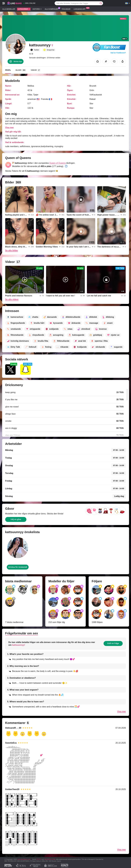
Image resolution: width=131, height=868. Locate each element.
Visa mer (9, 127)
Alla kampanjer (52, 9)
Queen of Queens (57, 163)
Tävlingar (66, 9)
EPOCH (39, 859)
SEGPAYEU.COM (50, 859)
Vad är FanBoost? (118, 53)
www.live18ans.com (24, 859)
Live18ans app (80, 9)
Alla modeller (9, 9)
